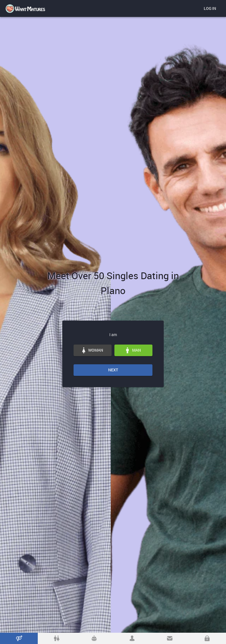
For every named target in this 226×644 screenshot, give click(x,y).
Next (113, 370)
